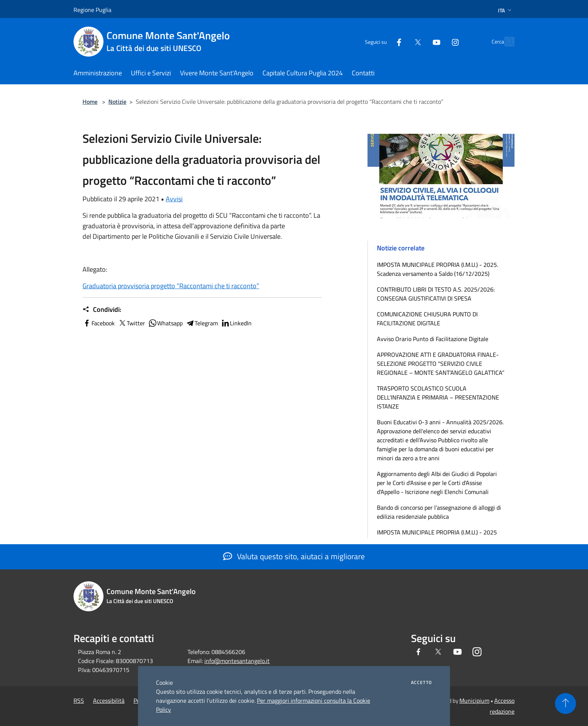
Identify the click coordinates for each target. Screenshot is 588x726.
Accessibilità (109, 701)
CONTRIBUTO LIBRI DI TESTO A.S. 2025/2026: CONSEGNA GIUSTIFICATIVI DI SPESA (436, 294)
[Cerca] (505, 42)
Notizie (117, 102)
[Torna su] (565, 704)
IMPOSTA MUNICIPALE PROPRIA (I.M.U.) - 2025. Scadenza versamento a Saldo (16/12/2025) (437, 269)
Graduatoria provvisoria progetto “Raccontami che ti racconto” (171, 286)
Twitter (131, 323)
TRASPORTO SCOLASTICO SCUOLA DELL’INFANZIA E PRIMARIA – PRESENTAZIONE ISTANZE (438, 397)
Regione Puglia (92, 10)
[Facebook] (382, 41)
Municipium (474, 701)
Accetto (421, 683)
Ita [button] (505, 10)
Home (90, 102)
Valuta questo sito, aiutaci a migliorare (294, 556)
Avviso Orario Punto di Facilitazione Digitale (433, 339)
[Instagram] (439, 41)
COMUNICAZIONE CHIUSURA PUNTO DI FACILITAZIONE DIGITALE (427, 319)
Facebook (99, 323)
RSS (79, 701)
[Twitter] (401, 41)
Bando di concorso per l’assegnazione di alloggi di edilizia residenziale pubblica (439, 512)
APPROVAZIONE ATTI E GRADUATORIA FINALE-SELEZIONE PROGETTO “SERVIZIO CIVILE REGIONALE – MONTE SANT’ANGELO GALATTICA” (441, 364)
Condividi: (102, 310)
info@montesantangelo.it (237, 661)
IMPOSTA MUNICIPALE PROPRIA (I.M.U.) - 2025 (437, 532)
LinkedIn (236, 323)
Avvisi (174, 199)
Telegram (202, 323)
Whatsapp (165, 323)
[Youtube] (420, 41)
